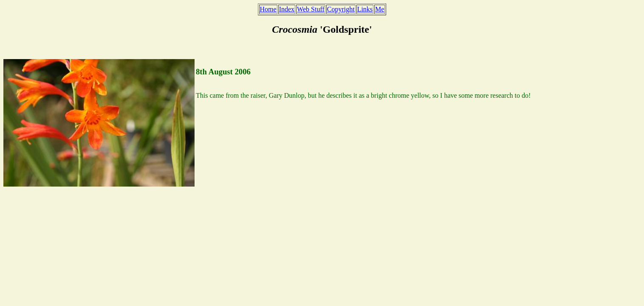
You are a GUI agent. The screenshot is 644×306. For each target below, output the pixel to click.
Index (287, 9)
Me (380, 9)
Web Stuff (311, 9)
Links (365, 9)
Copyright (341, 9)
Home (268, 9)
